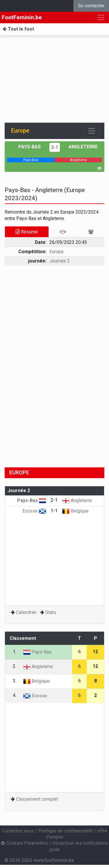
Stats (51, 612)
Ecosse (34, 511)
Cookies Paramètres (24, 843)
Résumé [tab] (27, 232)
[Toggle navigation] (92, 131)
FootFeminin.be (22, 17)
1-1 (54, 511)
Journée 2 (60, 261)
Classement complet (37, 799)
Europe (57, 252)
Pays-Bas (30, 147)
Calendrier (26, 612)
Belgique (75, 511)
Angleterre (83, 147)
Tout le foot (18, 29)
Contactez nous (18, 831)
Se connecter (91, 6)
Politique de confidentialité (65, 831)
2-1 (55, 147)
